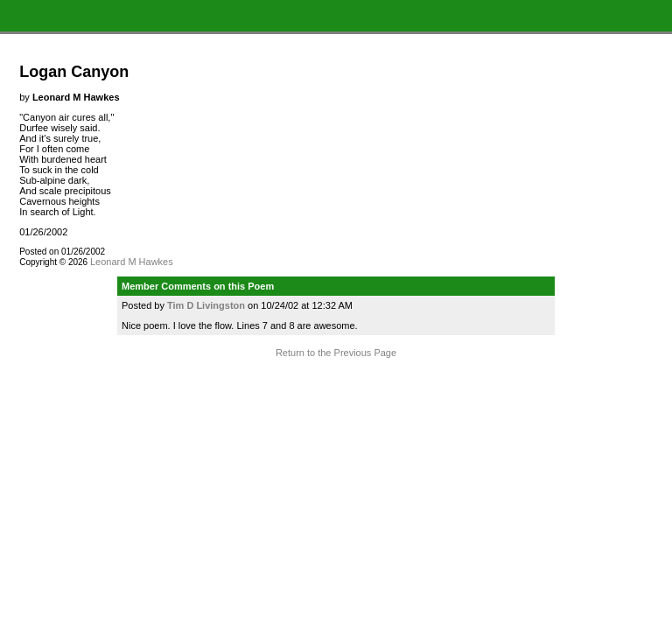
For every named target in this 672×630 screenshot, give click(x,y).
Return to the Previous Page (336, 353)
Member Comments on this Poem (198, 286)
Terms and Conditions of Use (336, 386)
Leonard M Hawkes (132, 262)
